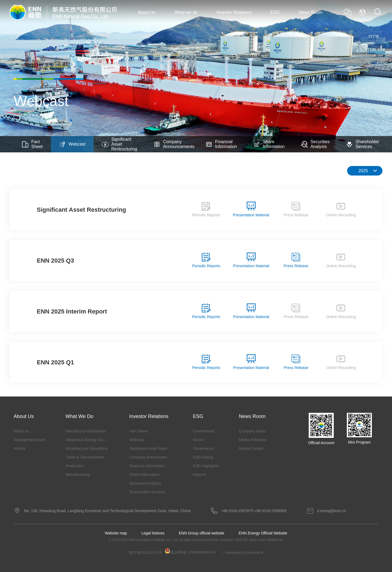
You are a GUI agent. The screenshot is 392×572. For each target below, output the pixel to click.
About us (21, 431)
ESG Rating (203, 457)
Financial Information (221, 144)
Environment (204, 431)
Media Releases (253, 440)
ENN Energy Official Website (263, 533)
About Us (146, 12)
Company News (252, 431)
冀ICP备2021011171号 (146, 553)
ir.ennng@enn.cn (332, 511)
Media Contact (251, 448)
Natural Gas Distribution (86, 431)
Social (198, 440)
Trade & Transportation (85, 457)
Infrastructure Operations (87, 448)
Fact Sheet (32, 144)
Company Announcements (174, 144)
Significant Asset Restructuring (120, 144)
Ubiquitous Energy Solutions (90, 440)
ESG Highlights (206, 466)
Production (75, 466)
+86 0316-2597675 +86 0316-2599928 (254, 511)
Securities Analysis (315, 144)
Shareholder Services (363, 144)
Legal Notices (153, 533)
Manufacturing (78, 475)
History (20, 448)
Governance (203, 448)
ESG (275, 12)
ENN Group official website (202, 533)
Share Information (269, 144)
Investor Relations (234, 12)
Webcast (72, 144)
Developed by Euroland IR (244, 553)
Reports (200, 475)
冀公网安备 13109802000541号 (190, 551)
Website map (116, 533)
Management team (30, 440)
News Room (311, 12)
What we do (186, 12)
